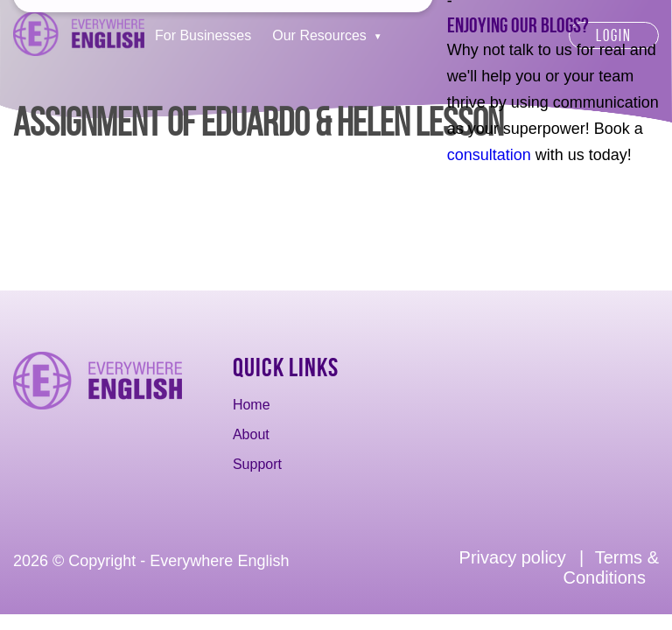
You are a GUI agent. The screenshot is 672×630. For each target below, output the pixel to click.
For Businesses (203, 35)
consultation (489, 155)
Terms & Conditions (611, 567)
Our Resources (319, 35)
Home (252, 405)
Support (257, 464)
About (251, 434)
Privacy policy (513, 557)
